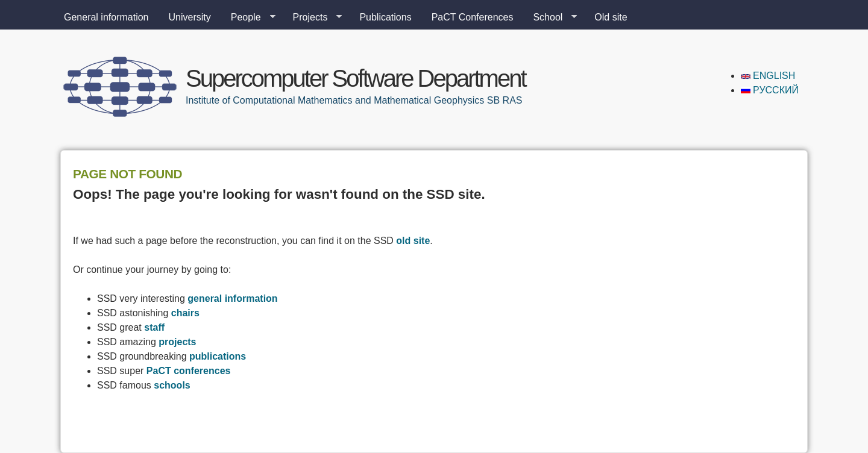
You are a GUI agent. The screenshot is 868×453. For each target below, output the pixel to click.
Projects (313, 17)
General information (106, 17)
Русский (770, 90)
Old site (611, 17)
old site (413, 241)
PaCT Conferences (473, 17)
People (248, 17)
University (190, 17)
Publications (385, 17)
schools (172, 385)
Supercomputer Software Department (356, 78)
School (550, 17)
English (768, 76)
